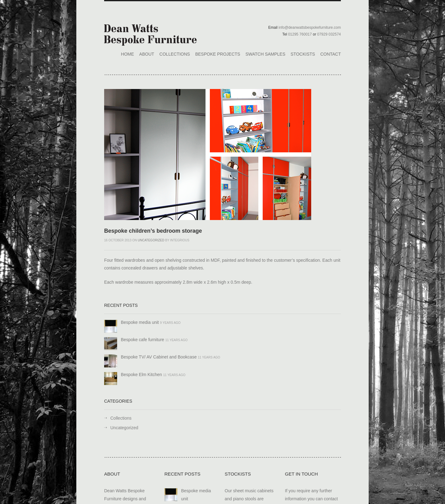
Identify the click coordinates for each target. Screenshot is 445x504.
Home (128, 54)
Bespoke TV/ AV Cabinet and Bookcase (159, 357)
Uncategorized (151, 240)
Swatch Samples (265, 54)
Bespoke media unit (140, 322)
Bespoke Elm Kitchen (141, 375)
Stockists (303, 54)
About (147, 54)
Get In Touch (301, 474)
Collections (175, 54)
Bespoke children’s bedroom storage (153, 231)
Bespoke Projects (218, 54)
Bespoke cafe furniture (142, 340)
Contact (331, 54)
